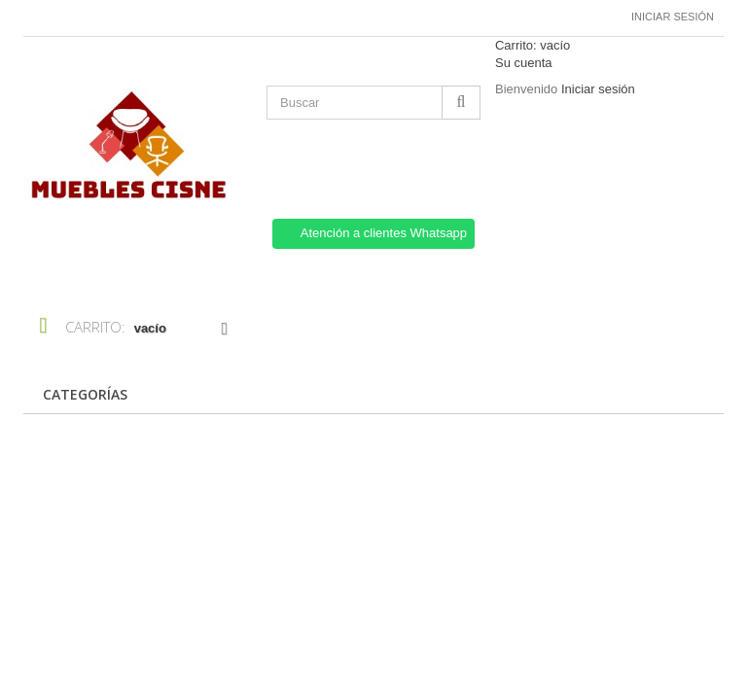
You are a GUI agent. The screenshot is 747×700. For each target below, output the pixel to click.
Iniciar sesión (673, 17)
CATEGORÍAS (85, 394)
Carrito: (533, 45)
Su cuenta (524, 63)
